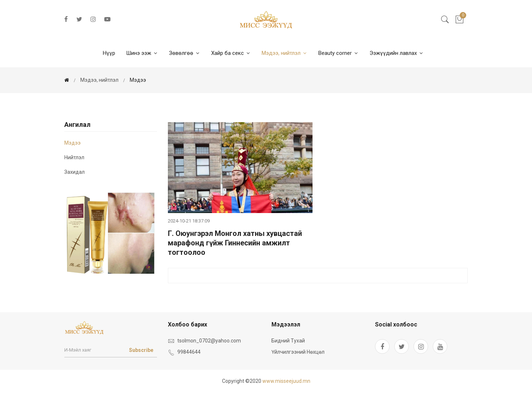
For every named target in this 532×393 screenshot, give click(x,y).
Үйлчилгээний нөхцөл (298, 352)
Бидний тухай (288, 341)
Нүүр (109, 53)
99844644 (189, 352)
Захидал (74, 172)
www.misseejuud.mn (286, 381)
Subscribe (141, 350)
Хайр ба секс (231, 53)
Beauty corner (338, 53)
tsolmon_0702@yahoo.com (209, 341)
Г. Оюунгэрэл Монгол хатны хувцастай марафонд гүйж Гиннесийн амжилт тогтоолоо (235, 243)
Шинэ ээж (142, 53)
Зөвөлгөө (185, 53)
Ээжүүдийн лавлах (397, 53)
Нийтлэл (74, 157)
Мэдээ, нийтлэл (285, 53)
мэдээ (138, 80)
